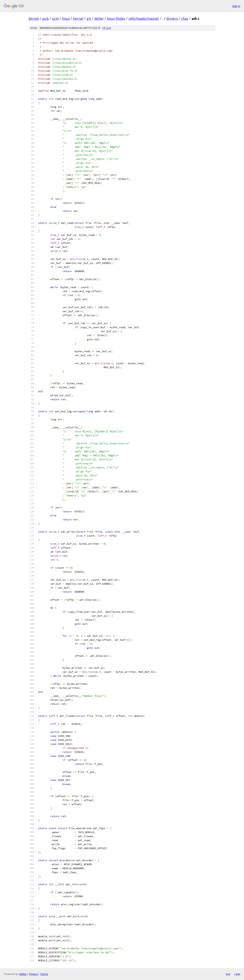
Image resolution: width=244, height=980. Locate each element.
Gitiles (23, 974)
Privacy (33, 974)
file (107, 28)
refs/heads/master (144, 18)
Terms (44, 974)
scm (55, 18)
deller (99, 18)
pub (45, 18)
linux (66, 18)
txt (228, 974)
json (237, 974)
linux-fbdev (116, 18)
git (89, 18)
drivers (172, 18)
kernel (34, 18)
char (185, 18)
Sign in (236, 6)
